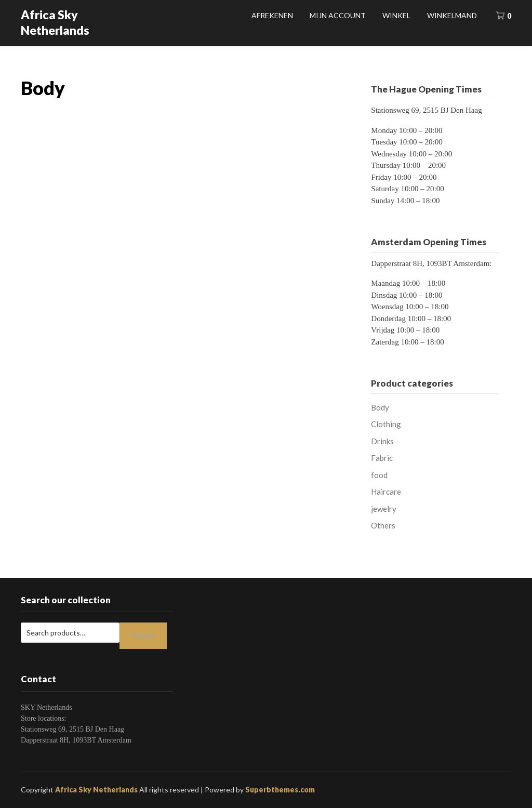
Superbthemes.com (280, 790)
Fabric (382, 458)
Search (143, 636)
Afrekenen (272, 15)
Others (383, 525)
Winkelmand (452, 15)
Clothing (386, 424)
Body (380, 407)
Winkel (396, 15)
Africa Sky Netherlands (55, 22)
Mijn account (338, 15)
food (379, 475)
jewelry (384, 509)
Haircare (386, 492)
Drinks (382, 441)
